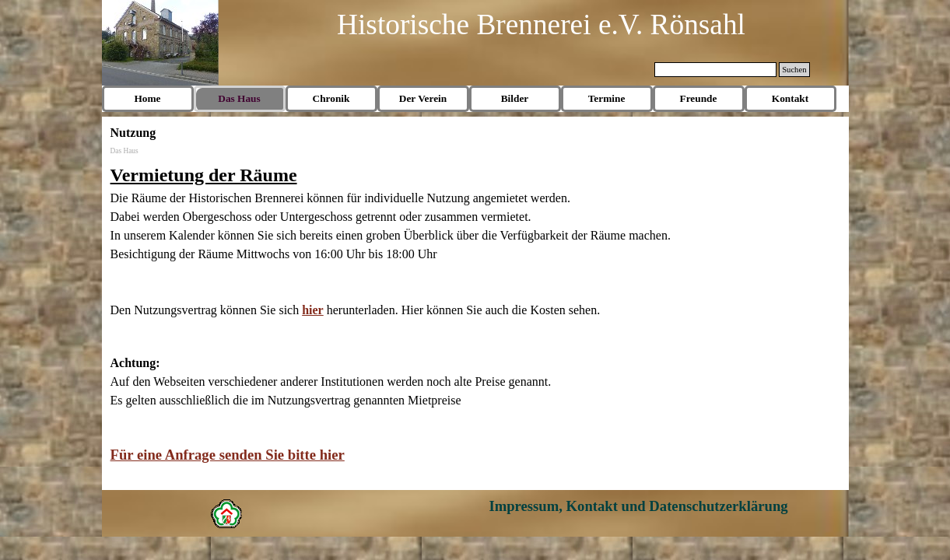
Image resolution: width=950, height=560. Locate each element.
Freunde (699, 98)
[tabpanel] (475, 321)
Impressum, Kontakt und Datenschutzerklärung (638, 506)
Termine (607, 98)
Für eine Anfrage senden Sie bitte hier (228, 455)
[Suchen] (716, 70)
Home (147, 98)
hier (313, 310)
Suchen (794, 70)
